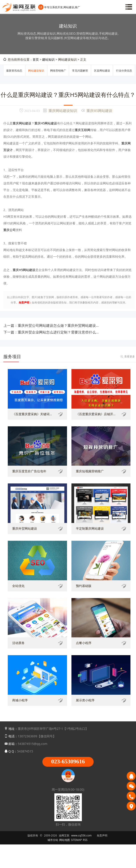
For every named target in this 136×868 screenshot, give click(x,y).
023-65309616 (68, 761)
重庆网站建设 (22, 123)
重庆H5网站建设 (99, 110)
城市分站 (53, 840)
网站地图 (65, 840)
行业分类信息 (124, 71)
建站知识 (48, 59)
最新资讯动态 (14, 71)
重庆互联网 (83, 130)
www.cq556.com (81, 835)
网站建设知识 (36, 71)
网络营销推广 (58, 71)
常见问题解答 (80, 71)
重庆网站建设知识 (63, 110)
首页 (36, 59)
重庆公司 (10, 230)
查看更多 (130, 356)
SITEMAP (76, 840)
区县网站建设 (102, 71)
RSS (85, 840)
